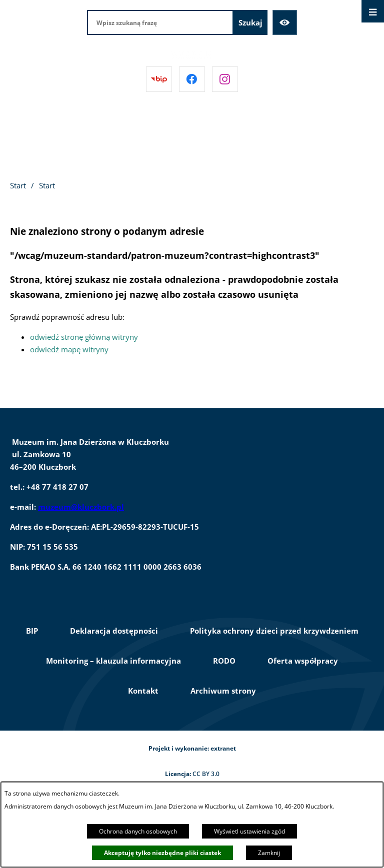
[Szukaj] (250, 22)
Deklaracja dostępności (114, 631)
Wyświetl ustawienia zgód (249, 831)
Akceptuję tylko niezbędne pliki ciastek (162, 853)
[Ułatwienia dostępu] (285, 22)
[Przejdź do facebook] (192, 79)
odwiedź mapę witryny (69, 349)
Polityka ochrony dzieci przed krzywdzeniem (274, 631)
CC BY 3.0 (206, 774)
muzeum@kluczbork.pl (81, 507)
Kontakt (143, 691)
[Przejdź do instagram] (225, 79)
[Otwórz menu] (373, 11)
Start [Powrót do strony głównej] (18, 185)
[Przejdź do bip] (159, 79)
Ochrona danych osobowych (138, 831)
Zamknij (269, 853)
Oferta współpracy (303, 661)
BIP (32, 631)
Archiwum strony (223, 691)
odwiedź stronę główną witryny (84, 337)
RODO (224, 661)
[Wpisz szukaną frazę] (160, 22)
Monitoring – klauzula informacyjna (113, 661)
